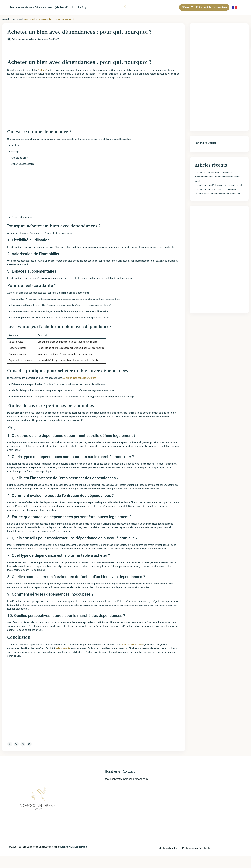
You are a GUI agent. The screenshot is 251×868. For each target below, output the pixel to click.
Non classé (17, 19)
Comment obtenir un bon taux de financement (215, 189)
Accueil (6, 19)
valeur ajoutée (63, 648)
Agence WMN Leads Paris (73, 847)
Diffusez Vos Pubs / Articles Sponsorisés (204, 7)
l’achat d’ (42, 70)
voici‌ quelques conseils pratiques (80, 378)
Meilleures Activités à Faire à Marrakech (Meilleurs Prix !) (42, 7)
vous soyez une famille (133, 645)
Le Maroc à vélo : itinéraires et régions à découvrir (217, 194)
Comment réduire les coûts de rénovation (213, 172)
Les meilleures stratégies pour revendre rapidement (218, 185)
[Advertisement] (93, 105)
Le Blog (82, 7)
